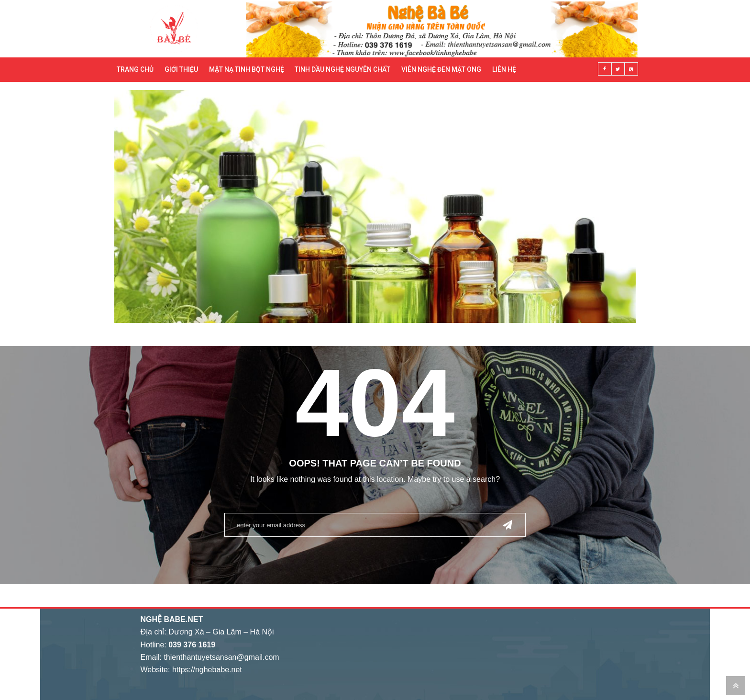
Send (507, 524)
